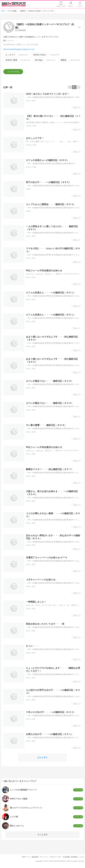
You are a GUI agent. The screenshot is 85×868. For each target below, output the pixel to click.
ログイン (71, 6)
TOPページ (26, 857)
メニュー (80, 6)
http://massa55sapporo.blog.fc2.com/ (19, 49)
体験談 (63, 60)
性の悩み (39, 60)
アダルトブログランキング (14, 4)
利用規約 (74, 857)
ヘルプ (81, 857)
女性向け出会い (40, 55)
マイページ (44, 857)
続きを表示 (42, 757)
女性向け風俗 (11, 60)
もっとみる (42, 834)
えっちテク (10, 55)
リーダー (61, 6)
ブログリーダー (56, 857)
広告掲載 (66, 857)
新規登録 (35, 857)
